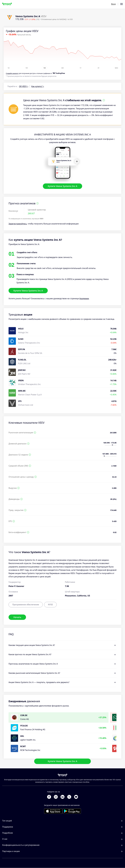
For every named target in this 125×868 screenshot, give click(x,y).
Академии (84, 298)
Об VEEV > (24, 86)
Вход (113, 4)
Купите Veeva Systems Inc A (62, 186)
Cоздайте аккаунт (12, 73)
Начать (17, 617)
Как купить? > (38, 86)
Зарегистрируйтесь (18, 224)
